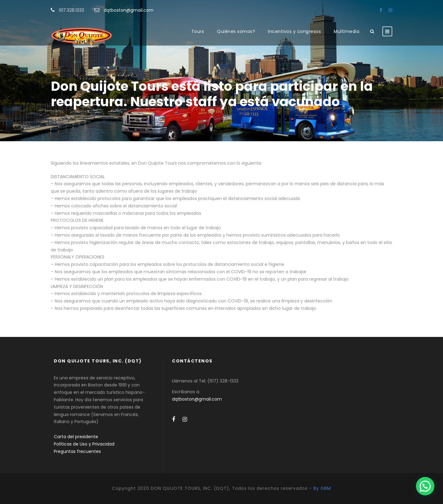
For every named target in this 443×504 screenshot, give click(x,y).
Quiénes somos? (236, 31)
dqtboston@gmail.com (129, 10)
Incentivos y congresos (294, 31)
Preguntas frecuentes (77, 451)
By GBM (322, 488)
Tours (198, 31)
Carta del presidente (76, 437)
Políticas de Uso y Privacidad (84, 444)
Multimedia (347, 31)
